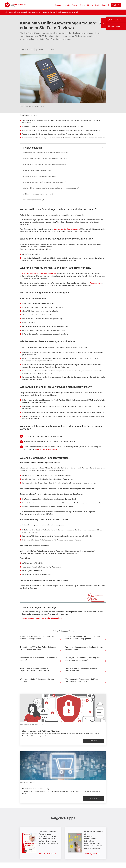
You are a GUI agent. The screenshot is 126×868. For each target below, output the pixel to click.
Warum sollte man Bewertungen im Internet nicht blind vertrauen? (46, 153)
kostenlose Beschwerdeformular (46, 450)
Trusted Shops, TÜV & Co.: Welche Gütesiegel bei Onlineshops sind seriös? (38, 648)
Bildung (90, 5)
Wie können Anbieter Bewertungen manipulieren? (40, 176)
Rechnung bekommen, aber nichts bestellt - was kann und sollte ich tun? (84, 648)
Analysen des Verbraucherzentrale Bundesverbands (38, 274)
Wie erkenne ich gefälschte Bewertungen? (38, 170)
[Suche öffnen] (108, 5)
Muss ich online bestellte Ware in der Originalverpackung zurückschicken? (34, 670)
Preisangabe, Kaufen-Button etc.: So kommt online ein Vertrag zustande (37, 638)
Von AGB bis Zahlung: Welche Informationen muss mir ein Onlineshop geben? (82, 638)
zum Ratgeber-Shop (47, 854)
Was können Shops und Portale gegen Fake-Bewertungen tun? (45, 159)
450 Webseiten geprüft (94, 283)
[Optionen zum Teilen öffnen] (51, 50)
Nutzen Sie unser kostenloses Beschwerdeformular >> (42, 618)
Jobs (104, 5)
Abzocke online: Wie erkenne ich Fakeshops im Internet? (38, 659)
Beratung (58, 5)
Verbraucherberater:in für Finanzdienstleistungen (40, 12)
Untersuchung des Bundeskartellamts (67, 229)
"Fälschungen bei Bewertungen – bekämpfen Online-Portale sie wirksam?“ (83, 680)
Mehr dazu (93, 741)
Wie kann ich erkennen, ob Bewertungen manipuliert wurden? (44, 182)
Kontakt (67, 5)
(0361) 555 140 (116, 20)
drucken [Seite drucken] (42, 50)
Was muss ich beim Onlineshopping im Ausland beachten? (38, 680)
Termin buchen (116, 26)
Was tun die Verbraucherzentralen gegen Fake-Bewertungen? (44, 164)
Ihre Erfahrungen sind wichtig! (33, 200)
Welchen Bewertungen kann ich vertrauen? (38, 194)
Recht (97, 5)
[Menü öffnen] (116, 5)
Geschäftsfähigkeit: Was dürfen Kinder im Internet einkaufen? (81, 670)
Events (82, 5)
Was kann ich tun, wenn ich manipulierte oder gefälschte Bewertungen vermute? (51, 188)
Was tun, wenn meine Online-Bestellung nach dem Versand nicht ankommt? (83, 659)
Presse (75, 5)
